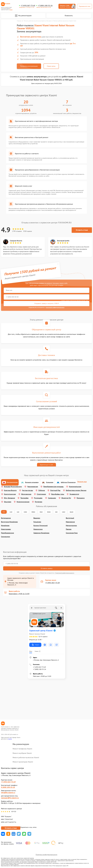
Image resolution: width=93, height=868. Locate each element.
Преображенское (7, 533)
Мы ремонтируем (23, 16)
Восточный (70, 518)
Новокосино (38, 529)
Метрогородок (71, 526)
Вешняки (37, 518)
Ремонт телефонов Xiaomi (22, 749)
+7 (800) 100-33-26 (45, 6)
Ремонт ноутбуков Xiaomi (22, 753)
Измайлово (5, 526)
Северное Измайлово (41, 533)
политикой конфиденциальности (55, 307)
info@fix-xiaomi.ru (8, 793)
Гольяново (37, 522)
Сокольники (6, 537)
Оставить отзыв (82, 230)
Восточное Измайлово (9, 522)
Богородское (6, 518)
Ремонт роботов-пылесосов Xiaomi (26, 757)
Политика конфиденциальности (46, 855)
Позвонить (69, 16)
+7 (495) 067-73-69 (28, 6)
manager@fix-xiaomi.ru (10, 798)
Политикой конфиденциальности (65, 573)
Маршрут (35, 645)
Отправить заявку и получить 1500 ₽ (47, 303)
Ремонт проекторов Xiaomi (23, 762)
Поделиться (3, 834)
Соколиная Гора (72, 533)
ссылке (10, 739)
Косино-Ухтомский (41, 526)
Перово (69, 529)
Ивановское (70, 522)
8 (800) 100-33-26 (8, 787)
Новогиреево (6, 529)
